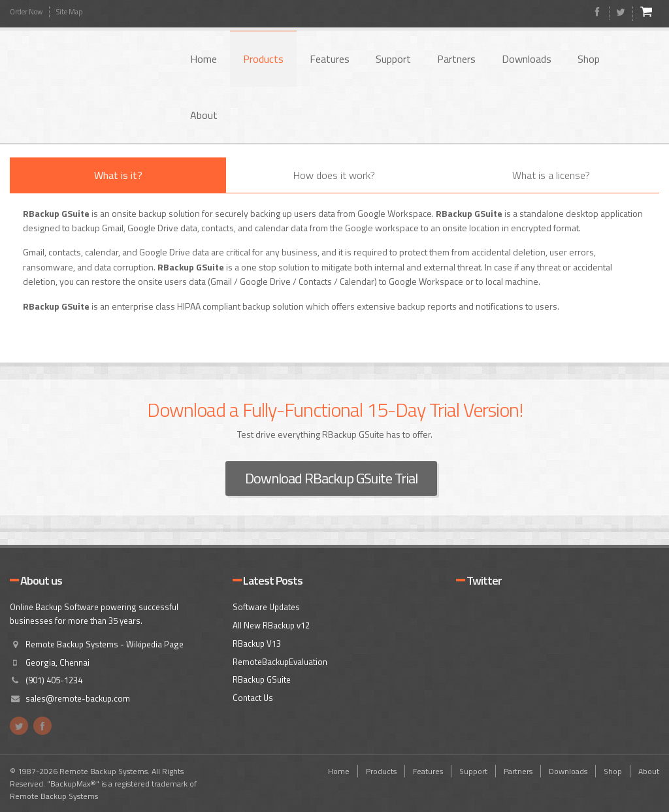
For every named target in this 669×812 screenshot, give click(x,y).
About (204, 115)
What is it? (118, 175)
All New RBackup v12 (271, 625)
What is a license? (551, 175)
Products (263, 59)
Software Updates (266, 607)
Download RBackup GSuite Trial (331, 478)
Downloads (527, 59)
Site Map (69, 12)
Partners (456, 59)
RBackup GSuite (262, 679)
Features (330, 59)
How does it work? (334, 175)
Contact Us (253, 698)
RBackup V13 (257, 643)
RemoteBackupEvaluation (280, 662)
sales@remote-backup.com (78, 698)
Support (393, 59)
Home (204, 59)
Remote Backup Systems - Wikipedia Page (105, 644)
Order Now (26, 12)
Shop (589, 59)
